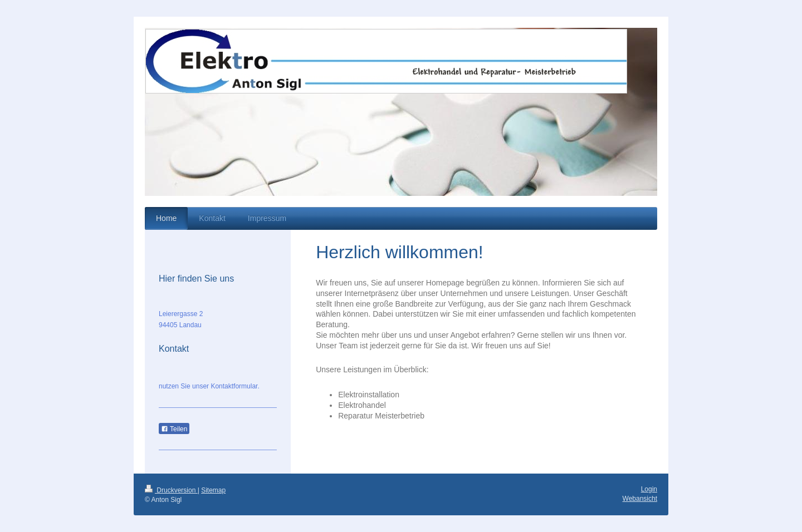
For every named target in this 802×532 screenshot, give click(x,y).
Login (649, 489)
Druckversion (171, 490)
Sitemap (213, 490)
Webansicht (640, 499)
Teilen (174, 429)
